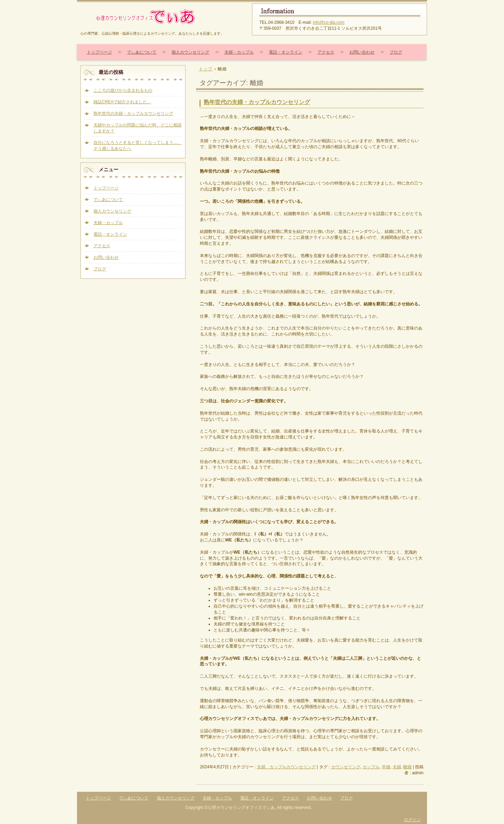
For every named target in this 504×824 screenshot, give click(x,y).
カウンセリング (346, 767)
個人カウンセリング (190, 52)
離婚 (407, 767)
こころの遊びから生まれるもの (123, 90)
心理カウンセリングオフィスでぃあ (161, 17)
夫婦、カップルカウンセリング (286, 767)
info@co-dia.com (329, 22)
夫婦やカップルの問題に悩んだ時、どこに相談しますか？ (138, 128)
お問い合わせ (362, 52)
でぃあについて (142, 52)
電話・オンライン (286, 52)
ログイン (412, 820)
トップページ (99, 52)
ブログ (396, 52)
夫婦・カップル (239, 52)
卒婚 (386, 767)
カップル (371, 767)
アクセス (326, 52)
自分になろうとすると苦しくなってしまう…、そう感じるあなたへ (138, 146)
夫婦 (397, 767)
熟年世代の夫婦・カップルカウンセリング (257, 102)
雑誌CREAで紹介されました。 (122, 102)
